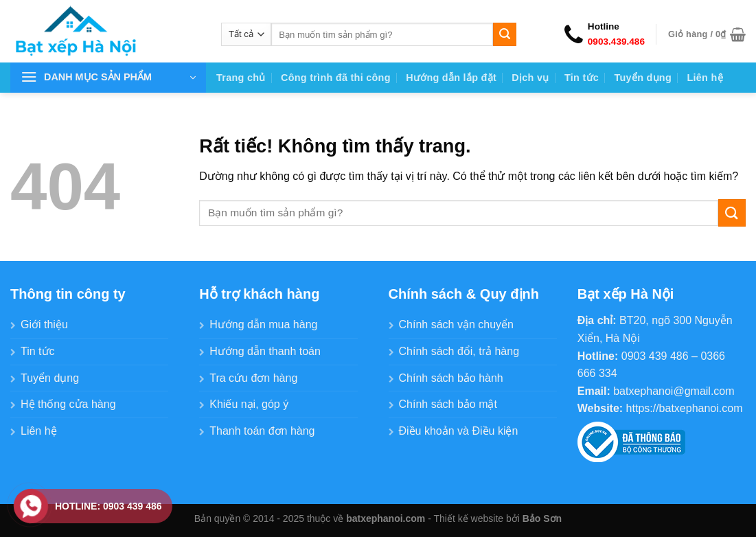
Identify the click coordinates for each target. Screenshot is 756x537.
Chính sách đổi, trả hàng (459, 351)
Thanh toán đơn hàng (262, 431)
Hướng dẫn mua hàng (263, 324)
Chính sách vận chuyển (456, 324)
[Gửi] (505, 34)
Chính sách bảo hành (451, 378)
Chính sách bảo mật (448, 404)
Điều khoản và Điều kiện (459, 431)
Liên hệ (705, 78)
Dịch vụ (530, 78)
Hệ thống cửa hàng (68, 404)
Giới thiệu (44, 324)
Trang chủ (241, 78)
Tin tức (582, 78)
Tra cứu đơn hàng (253, 378)
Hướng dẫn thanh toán (265, 351)
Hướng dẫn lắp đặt (451, 78)
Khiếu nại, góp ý (249, 404)
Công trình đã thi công (336, 78)
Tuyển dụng (643, 78)
